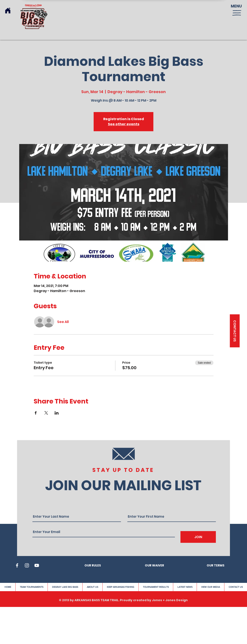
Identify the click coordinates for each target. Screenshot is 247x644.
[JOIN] (198, 537)
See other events (124, 124)
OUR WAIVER (154, 565)
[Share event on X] (46, 413)
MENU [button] (236, 6)
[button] (237, 13)
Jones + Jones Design (170, 600)
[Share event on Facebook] (36, 413)
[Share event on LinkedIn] (57, 413)
